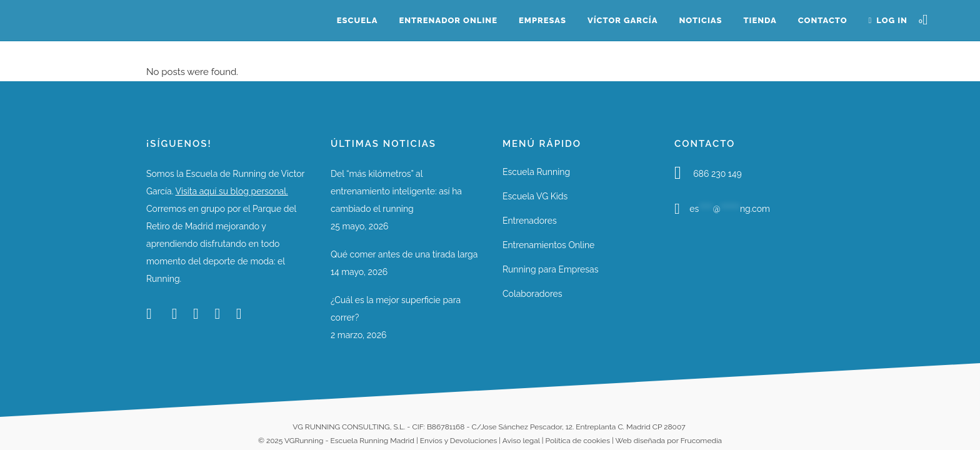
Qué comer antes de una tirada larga (404, 254)
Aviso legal (521, 441)
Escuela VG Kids (535, 196)
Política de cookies (578, 441)
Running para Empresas (550, 269)
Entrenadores (530, 221)
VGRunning (304, 441)
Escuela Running (536, 172)
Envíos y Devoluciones (458, 441)
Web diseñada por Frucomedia (668, 441)
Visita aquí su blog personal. (231, 191)
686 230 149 (717, 174)
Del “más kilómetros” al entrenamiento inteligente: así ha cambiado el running (396, 191)
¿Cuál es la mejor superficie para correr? (396, 309)
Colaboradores (532, 294)
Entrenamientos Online (548, 245)
